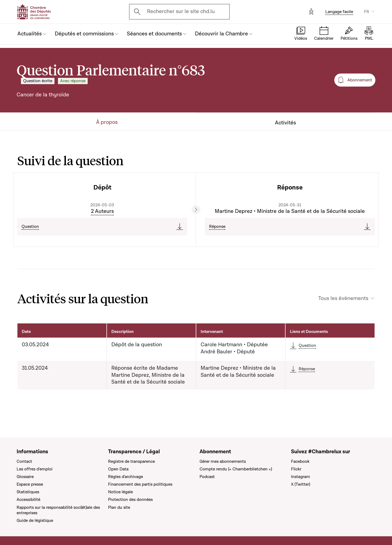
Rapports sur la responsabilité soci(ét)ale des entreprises (58, 510)
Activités (285, 123)
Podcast (207, 477)
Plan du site (119, 507)
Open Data (118, 469)
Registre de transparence (131, 461)
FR (367, 12)
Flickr (296, 469)
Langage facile (339, 12)
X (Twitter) (301, 484)
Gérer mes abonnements (223, 461)
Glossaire (25, 477)
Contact (24, 461)
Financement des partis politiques (140, 484)
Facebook (300, 461)
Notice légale (120, 492)
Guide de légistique (35, 520)
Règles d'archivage (125, 477)
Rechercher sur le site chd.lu (181, 11)
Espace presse (30, 484)
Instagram (301, 477)
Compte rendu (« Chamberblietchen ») (236, 469)
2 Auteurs (102, 211)
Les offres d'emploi (35, 469)
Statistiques (28, 492)
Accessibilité (28, 500)
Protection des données (130, 500)
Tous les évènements (343, 298)
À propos (107, 122)
